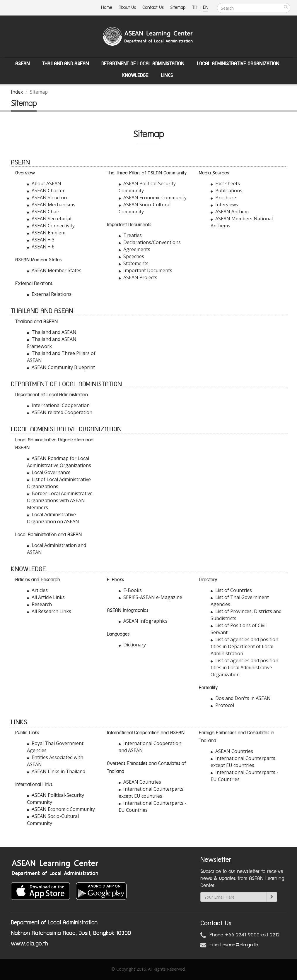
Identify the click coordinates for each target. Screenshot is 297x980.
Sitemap (178, 7)
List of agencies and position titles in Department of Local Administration (244, 646)
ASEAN (22, 64)
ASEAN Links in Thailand (56, 771)
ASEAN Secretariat (49, 219)
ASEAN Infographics (143, 621)
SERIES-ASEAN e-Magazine (150, 597)
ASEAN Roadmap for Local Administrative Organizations (59, 462)
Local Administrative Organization (238, 64)
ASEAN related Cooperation (60, 412)
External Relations (49, 294)
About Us (127, 7)
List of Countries (231, 590)
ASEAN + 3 (41, 240)
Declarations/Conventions (150, 242)
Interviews (224, 205)
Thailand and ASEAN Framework (52, 343)
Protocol (222, 705)
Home (107, 7)
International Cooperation (58, 405)
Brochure (223, 198)
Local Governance (49, 472)
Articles (37, 590)
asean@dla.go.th (240, 945)
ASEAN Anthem (230, 212)
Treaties (130, 235)
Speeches (131, 256)
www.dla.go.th (29, 944)
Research (39, 604)
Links (167, 75)
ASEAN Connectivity (51, 226)
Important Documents (145, 270)
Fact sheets (225, 183)
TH (196, 7)
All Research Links (49, 611)
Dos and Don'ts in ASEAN (241, 698)
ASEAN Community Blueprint (61, 367)
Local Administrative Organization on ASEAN (53, 518)
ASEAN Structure (48, 198)
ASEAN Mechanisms (51, 205)
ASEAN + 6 (41, 247)
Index (17, 92)
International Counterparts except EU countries (151, 792)
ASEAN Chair (43, 212)
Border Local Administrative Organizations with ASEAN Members (60, 500)
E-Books (130, 590)
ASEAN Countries (140, 782)
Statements (134, 263)
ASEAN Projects (138, 277)
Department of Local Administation (143, 64)
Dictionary (132, 645)
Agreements (134, 249)
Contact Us (153, 7)
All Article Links (46, 597)
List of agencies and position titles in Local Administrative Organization (244, 667)
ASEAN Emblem (46, 233)
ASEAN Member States (54, 270)
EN (206, 7)
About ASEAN (44, 183)
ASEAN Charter (46, 190)
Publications (226, 190)
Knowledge (135, 75)
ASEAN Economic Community (153, 198)
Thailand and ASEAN (65, 64)
